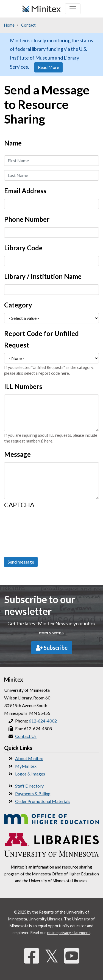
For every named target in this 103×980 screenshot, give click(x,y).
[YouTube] (72, 956)
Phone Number (27, 219)
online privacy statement (69, 933)
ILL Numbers (23, 386)
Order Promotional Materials (43, 801)
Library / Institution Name (43, 276)
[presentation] (27, 533)
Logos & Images (30, 774)
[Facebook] (32, 956)
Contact (28, 25)
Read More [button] (48, 67)
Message (17, 454)
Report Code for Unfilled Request (41, 339)
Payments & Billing (33, 793)
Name (13, 143)
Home (9, 25)
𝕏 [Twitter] (52, 956)
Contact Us (26, 736)
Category (18, 305)
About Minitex (29, 758)
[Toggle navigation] (73, 9)
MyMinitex (26, 766)
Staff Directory (29, 786)
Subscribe (52, 648)
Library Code (23, 248)
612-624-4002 (43, 721)
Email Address (25, 191)
